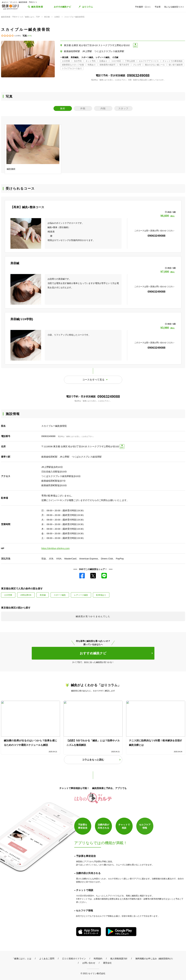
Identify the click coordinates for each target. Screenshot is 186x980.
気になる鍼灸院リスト (174, 7)
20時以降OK (26, 595)
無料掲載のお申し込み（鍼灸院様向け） (155, 959)
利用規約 (98, 959)
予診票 (158, 7)
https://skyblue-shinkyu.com (56, 548)
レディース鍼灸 (81, 595)
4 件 (29, 36)
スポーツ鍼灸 (60, 595)
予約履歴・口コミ (143, 7)
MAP (135, 46)
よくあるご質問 (47, 959)
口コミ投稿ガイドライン (74, 959)
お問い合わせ (89, 963)
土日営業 (8, 595)
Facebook (82, 576)
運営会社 (107, 963)
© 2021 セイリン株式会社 (93, 973)
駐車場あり (101, 595)
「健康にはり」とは (22, 959)
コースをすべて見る (93, 380)
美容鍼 (43, 595)
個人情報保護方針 (119, 959)
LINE (104, 576)
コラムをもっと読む (93, 760)
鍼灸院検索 (37, 7)
